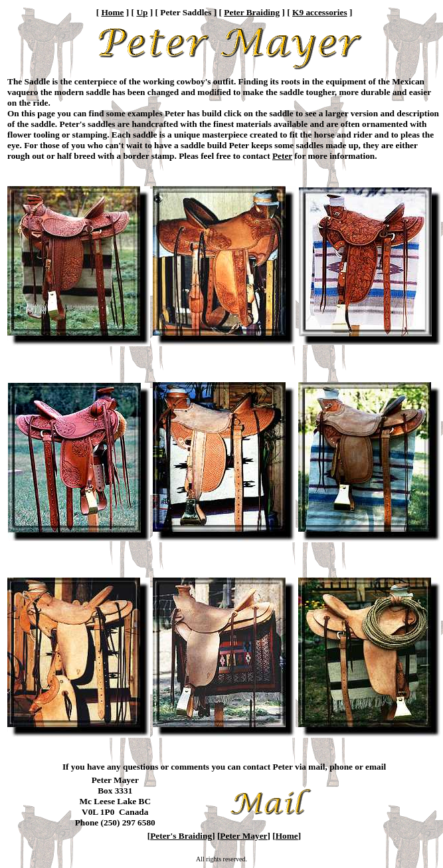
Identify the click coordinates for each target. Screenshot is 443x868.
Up (142, 12)
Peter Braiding (252, 12)
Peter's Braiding (181, 836)
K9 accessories (320, 12)
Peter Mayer (243, 836)
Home (112, 12)
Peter (282, 156)
